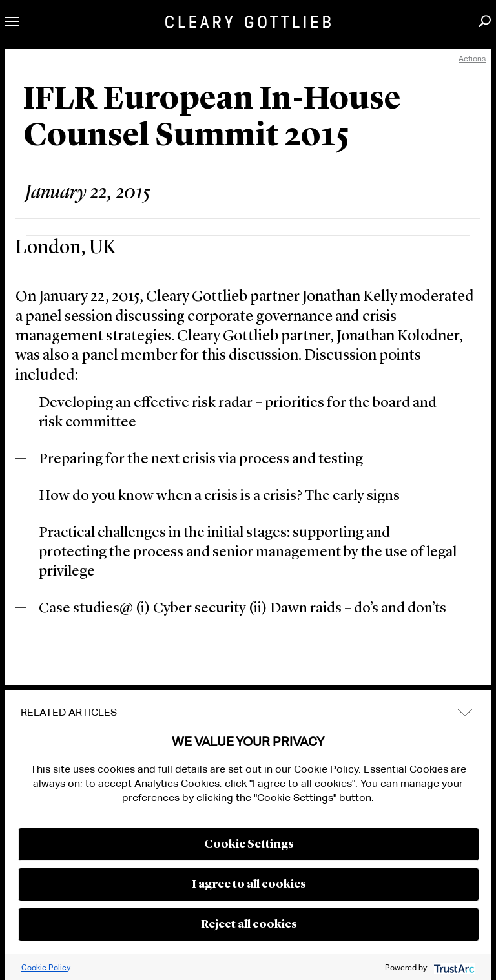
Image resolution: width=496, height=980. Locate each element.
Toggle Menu (12, 22)
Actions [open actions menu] (472, 58)
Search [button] (485, 21)
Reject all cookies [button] (249, 924)
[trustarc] (453, 967)
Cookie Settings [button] (249, 844)
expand (465, 712)
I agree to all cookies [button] (249, 884)
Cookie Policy (46, 967)
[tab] (248, 713)
